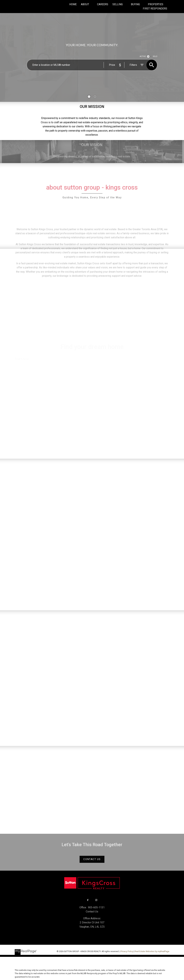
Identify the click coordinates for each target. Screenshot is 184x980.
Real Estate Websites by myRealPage (152, 951)
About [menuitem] (85, 4)
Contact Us (92, 859)
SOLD (155, 56)
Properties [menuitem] (156, 4)
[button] (92, 859)
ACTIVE (143, 56)
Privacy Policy (127, 951)
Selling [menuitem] (118, 4)
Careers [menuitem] (103, 4)
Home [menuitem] (73, 4)
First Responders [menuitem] (155, 9)
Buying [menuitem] (135, 4)
